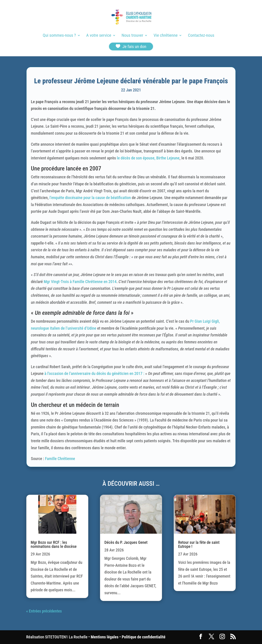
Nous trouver (132, 36)
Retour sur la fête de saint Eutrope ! (199, 544)
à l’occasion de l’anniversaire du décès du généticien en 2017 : (95, 373)
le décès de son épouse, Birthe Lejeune (148, 158)
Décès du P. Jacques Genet (126, 542)
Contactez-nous (201, 36)
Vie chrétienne (165, 36)
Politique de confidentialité (144, 637)
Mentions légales (105, 637)
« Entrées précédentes (44, 611)
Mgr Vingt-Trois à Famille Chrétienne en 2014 (80, 282)
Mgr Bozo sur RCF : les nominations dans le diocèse (54, 544)
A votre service (99, 36)
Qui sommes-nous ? (59, 36)
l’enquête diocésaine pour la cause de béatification (90, 198)
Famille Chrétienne (60, 459)
